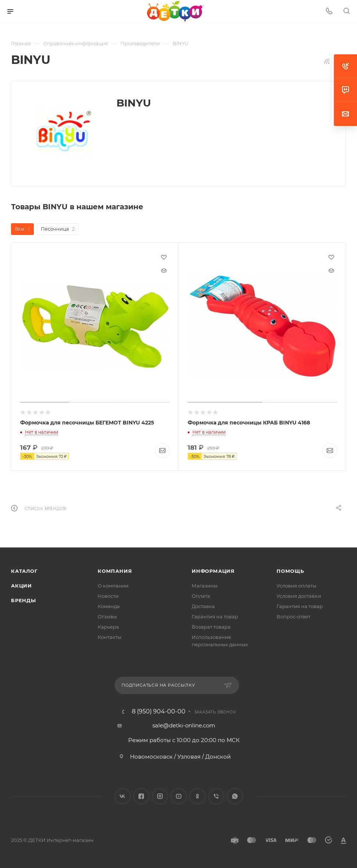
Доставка (203, 606)
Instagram (160, 796)
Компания (115, 571)
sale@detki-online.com (184, 725)
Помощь (290, 571)
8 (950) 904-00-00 (159, 711)
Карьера (108, 627)
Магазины (205, 586)
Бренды (24, 600)
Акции (21, 586)
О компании (113, 586)
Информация (213, 571)
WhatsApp (235, 796)
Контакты (109, 637)
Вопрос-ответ (293, 616)
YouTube (179, 796)
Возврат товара (211, 627)
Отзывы (107, 616)
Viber (216, 796)
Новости (108, 596)
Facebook (141, 796)
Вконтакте (122, 796)
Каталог (24, 571)
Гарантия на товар (215, 616)
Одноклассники (197, 796)
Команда (109, 606)
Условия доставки (299, 596)
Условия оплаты (296, 586)
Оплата (201, 596)
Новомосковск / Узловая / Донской (180, 756)
